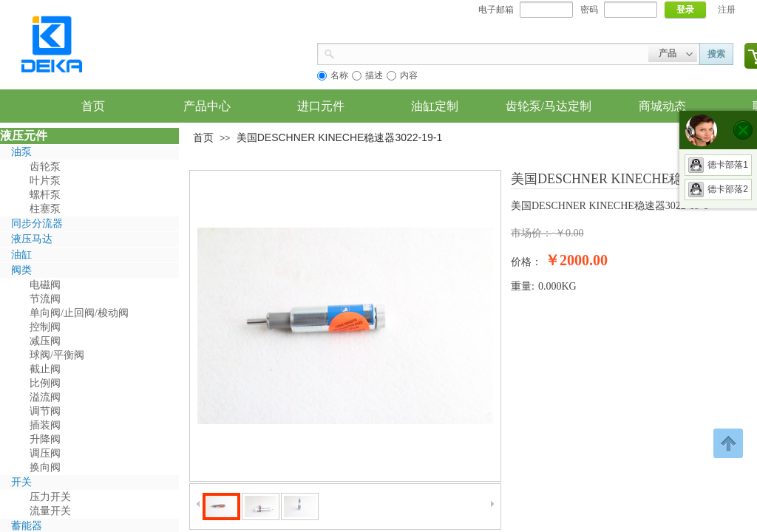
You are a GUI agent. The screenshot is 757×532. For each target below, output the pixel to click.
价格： (526, 262)
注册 (727, 10)
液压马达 (32, 239)
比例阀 (45, 383)
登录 (685, 10)
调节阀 (45, 411)
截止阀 (45, 369)
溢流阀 (45, 397)
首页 (203, 137)
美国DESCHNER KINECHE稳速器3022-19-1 (340, 137)
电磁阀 (45, 285)
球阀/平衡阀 (57, 355)
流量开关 (50, 511)
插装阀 (45, 425)
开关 (21, 482)
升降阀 (45, 439)
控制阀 (45, 327)
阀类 (21, 270)
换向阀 (45, 467)
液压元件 (24, 136)
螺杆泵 (45, 195)
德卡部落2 (718, 189)
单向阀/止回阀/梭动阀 (79, 313)
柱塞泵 (45, 209)
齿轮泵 (45, 167)
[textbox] (492, 52)
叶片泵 (45, 181)
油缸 (21, 255)
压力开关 (50, 497)
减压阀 (45, 341)
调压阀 (45, 453)
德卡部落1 (718, 165)
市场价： (532, 233)
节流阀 (45, 299)
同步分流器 (37, 224)
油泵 (21, 152)
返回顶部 (728, 443)
